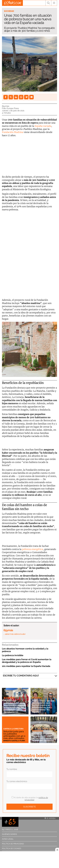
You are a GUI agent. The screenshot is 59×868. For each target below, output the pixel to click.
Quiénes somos (9, 834)
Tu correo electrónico (17, 781)
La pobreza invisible (13, 655)
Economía (9, 698)
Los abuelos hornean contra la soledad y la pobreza (25, 650)
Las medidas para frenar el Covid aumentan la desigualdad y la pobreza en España (27, 661)
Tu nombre (12, 769)
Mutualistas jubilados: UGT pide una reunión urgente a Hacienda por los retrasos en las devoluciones (15, 706)
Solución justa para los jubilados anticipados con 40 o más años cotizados (14, 735)
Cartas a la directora (13, 729)
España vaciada (43, 126)
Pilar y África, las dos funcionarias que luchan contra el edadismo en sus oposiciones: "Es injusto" (43, 706)
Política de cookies (12, 848)
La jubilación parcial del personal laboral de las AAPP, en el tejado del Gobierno (43, 737)
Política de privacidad (13, 844)
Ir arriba (50, 818)
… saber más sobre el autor (14, 634)
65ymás (6, 106)
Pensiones (38, 731)
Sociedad (9, 11)
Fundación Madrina (13, 132)
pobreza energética (33, 549)
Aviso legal (8, 839)
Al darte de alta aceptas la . (30, 799)
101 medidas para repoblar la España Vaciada (26, 666)
